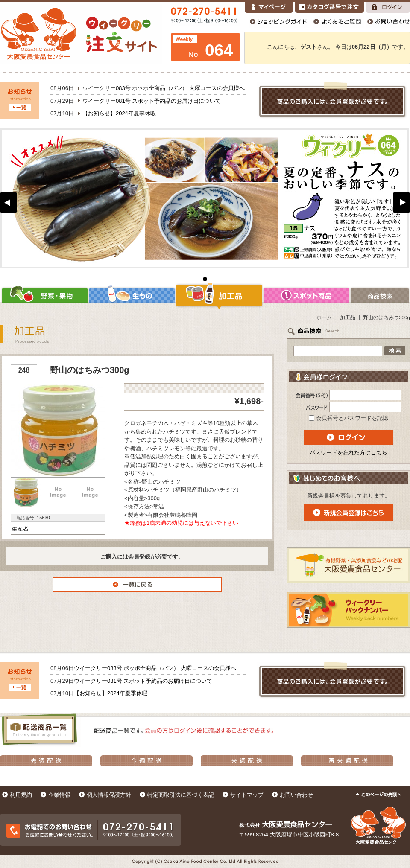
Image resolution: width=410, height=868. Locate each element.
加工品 (219, 295)
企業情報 (59, 795)
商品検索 (380, 295)
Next (401, 202)
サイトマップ (247, 795)
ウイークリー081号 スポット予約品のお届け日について (152, 101)
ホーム (324, 317)
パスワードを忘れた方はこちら (348, 453)
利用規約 (21, 795)
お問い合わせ (296, 795)
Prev (9, 202)
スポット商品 (306, 295)
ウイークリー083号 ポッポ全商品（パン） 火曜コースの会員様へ (164, 88)
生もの (132, 295)
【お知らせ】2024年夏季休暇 (119, 113)
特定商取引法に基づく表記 (181, 795)
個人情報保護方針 (109, 795)
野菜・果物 (44, 295)
